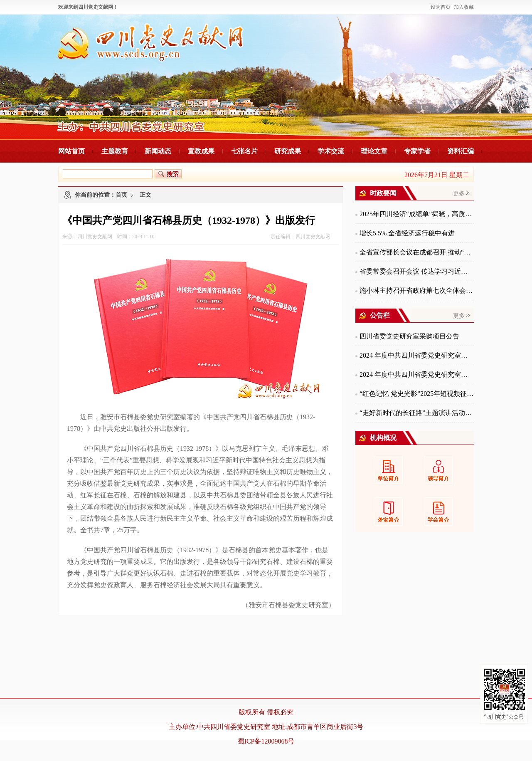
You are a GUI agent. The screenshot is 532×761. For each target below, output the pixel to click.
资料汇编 (461, 151)
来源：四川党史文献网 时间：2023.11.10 (108, 237)
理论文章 (374, 151)
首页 (121, 195)
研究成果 (288, 151)
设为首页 (441, 7)
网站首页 (71, 151)
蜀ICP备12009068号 (266, 741)
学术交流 (331, 151)
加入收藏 (464, 7)
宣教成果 (201, 151)
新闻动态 (158, 151)
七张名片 (244, 151)
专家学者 (417, 151)
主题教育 (115, 151)
